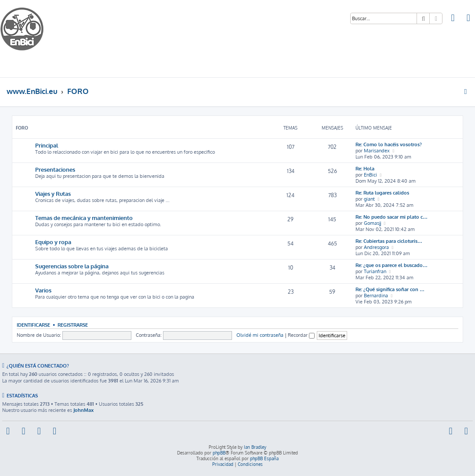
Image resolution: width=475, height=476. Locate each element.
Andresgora (376, 247)
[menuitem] (453, 19)
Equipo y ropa (53, 242)
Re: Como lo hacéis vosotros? (389, 144)
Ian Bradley (255, 447)
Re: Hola (365, 169)
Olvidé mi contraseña (260, 335)
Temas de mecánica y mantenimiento (84, 218)
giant (369, 199)
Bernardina (376, 296)
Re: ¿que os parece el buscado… (392, 265)
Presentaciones (55, 169)
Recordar (301, 335)
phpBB (219, 453)
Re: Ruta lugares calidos (382, 193)
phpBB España (264, 458)
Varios (43, 290)
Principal (47, 145)
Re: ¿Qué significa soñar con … (390, 289)
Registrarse (73, 325)
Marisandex (377, 151)
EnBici (370, 175)
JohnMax (83, 410)
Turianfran (375, 271)
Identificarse (33, 325)
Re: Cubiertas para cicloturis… (389, 241)
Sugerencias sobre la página (72, 266)
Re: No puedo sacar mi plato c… (392, 217)
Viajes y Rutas (53, 193)
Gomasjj (372, 223)
